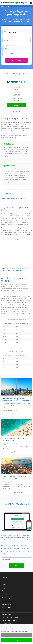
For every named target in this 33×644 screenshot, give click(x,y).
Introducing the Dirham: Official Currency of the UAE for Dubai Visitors (16, 399)
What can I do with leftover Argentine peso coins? (14, 199)
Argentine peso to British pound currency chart (17, 234)
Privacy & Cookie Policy (21, 631)
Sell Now (16, 105)
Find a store (9, 54)
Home (3, 6)
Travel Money (6, 598)
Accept (17, 640)
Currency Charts (7, 614)
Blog (3, 588)
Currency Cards (6, 604)
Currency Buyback (9, 6)
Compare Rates (16, 60)
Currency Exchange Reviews (10, 620)
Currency (5, 29)
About (4, 585)
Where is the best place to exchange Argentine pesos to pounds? (15, 193)
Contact (4, 591)
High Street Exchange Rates (10, 617)
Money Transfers (7, 607)
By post (8, 49)
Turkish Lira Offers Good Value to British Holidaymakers (14, 477)
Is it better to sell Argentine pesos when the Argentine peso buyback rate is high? (14, 270)
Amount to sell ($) (7, 37)
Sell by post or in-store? (9, 45)
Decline (16, 635)
